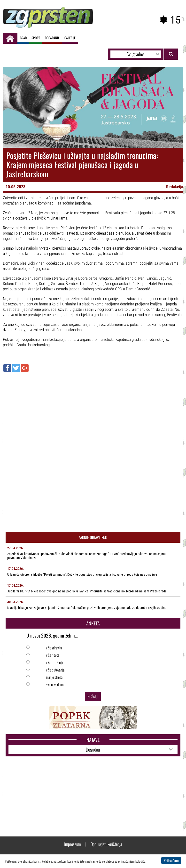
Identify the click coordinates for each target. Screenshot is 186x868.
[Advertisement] (93, 411)
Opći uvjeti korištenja (106, 844)
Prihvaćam (171, 860)
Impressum (73, 844)
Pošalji (93, 696)
